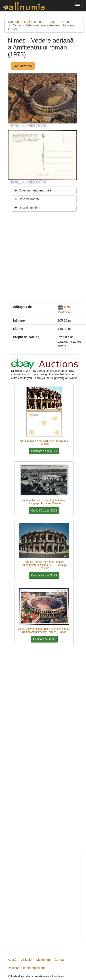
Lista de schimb (27, 208)
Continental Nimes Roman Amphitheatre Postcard (44, 442)
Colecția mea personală (33, 190)
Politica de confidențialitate (26, 968)
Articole (26, 960)
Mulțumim (43, 960)
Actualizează (23, 66)
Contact (60, 960)
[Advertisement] (42, 259)
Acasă (12, 960)
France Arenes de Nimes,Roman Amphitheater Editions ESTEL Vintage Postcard (44, 565)
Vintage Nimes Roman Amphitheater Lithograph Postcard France (44, 502)
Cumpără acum (44, 451)
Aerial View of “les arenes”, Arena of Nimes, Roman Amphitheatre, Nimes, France (44, 630)
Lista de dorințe (27, 199)
